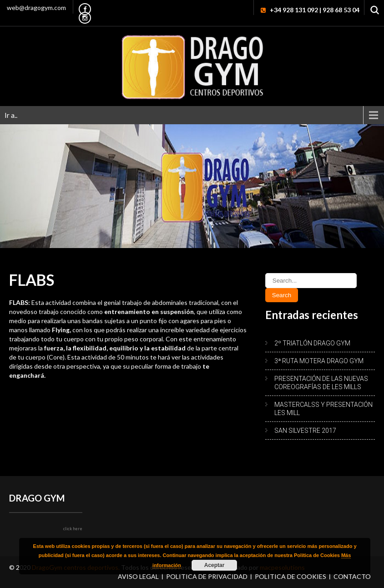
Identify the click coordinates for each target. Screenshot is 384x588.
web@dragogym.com (36, 8)
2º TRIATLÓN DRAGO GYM (312, 343)
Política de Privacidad (207, 576)
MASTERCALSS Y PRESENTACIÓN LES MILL (323, 409)
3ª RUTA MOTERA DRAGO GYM (319, 361)
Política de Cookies (291, 576)
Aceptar (215, 565)
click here (73, 529)
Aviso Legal (138, 576)
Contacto (352, 576)
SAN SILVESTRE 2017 (305, 431)
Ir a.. (11, 115)
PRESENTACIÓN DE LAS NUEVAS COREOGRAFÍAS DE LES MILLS (321, 383)
